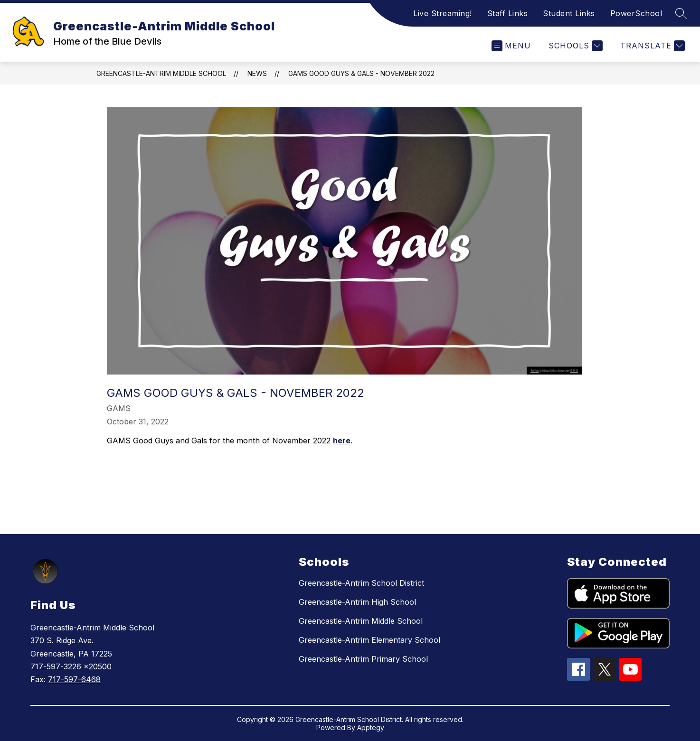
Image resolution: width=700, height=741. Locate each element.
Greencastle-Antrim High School (357, 602)
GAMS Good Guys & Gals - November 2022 (361, 73)
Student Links (569, 13)
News (257, 73)
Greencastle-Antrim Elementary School (369, 640)
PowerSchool (636, 13)
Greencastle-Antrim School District (361, 583)
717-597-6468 (74, 679)
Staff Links (508, 13)
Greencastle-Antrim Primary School (363, 659)
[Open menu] (511, 46)
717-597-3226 (56, 666)
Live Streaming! (443, 13)
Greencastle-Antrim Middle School (161, 73)
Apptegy (371, 727)
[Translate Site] (651, 46)
